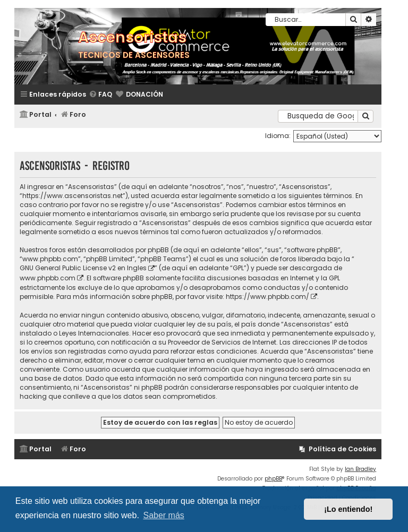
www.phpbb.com (48, 278)
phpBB (273, 479)
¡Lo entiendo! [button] (348, 509)
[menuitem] (100, 95)
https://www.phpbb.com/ (267, 297)
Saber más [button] (163, 515)
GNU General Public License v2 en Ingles (83, 268)
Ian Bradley (360, 469)
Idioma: (278, 136)
